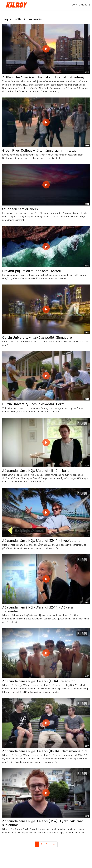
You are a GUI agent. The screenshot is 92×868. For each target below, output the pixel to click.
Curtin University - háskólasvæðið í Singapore (37, 337)
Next (53, 844)
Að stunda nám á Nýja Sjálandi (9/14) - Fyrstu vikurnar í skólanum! (43, 823)
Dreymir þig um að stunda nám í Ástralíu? (33, 271)
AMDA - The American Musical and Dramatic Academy (43, 77)
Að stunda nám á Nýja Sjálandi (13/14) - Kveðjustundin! (43, 540)
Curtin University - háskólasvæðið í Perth (33, 404)
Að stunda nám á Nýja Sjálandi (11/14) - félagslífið (39, 681)
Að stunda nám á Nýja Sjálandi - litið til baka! (36, 470)
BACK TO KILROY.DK (82, 5)
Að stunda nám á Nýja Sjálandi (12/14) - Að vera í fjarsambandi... (38, 609)
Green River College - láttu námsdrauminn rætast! (40, 150)
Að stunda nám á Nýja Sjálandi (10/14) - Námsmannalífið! (45, 751)
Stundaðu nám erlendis (20, 209)
